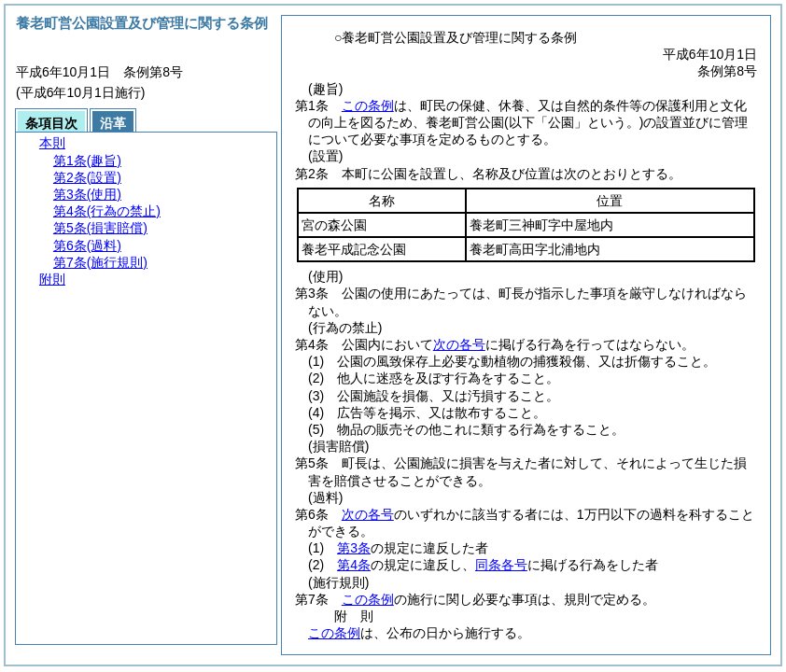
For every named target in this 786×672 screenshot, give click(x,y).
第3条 (354, 548)
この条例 (368, 105)
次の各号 (459, 344)
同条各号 (501, 565)
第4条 (354, 565)
